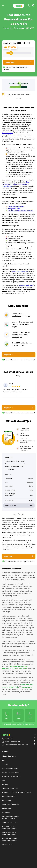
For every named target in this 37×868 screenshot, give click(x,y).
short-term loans (7, 133)
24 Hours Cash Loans (19, 669)
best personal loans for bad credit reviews (15, 183)
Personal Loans (7, 186)
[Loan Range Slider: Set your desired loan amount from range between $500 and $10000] (19, 53)
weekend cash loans (26, 285)
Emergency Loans (14, 209)
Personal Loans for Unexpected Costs (20, 211)
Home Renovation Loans (16, 207)
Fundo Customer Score (20, 271)
